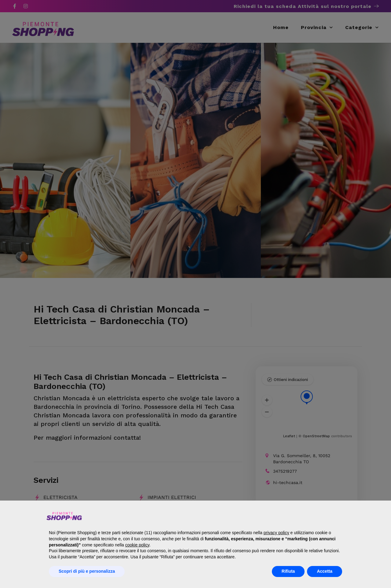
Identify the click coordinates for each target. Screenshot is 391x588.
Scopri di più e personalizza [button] (87, 571)
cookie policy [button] (137, 545)
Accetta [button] (325, 571)
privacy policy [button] (276, 533)
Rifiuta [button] (288, 571)
